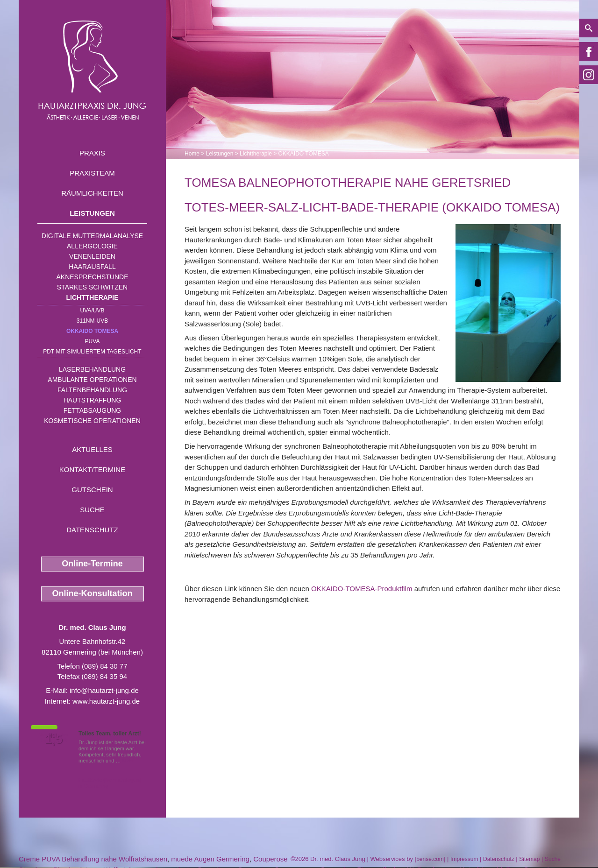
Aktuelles (92, 449)
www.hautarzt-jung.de (106, 701)
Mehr (128, 761)
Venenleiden (92, 256)
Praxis (92, 153)
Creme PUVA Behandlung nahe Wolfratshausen (93, 859)
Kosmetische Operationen (92, 421)
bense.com (430, 859)
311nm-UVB (92, 321)
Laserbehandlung (92, 369)
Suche (92, 510)
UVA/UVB (93, 311)
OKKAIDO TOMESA (92, 331)
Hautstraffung (93, 400)
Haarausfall (92, 267)
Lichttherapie (93, 297)
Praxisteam (92, 173)
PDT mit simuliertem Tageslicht (92, 352)
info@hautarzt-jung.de (104, 690)
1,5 (54, 739)
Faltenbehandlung (92, 390)
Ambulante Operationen (92, 380)
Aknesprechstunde (92, 277)
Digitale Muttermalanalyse (92, 236)
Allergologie (92, 246)
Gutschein (92, 490)
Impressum (464, 859)
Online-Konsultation (93, 593)
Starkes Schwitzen (92, 287)
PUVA (93, 341)
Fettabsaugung (92, 410)
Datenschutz (92, 530)
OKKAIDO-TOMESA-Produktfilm (362, 589)
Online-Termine (92, 564)
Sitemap (529, 859)
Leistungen (92, 213)
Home (192, 154)
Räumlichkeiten (92, 193)
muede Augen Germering (210, 859)
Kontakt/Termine (92, 469)
